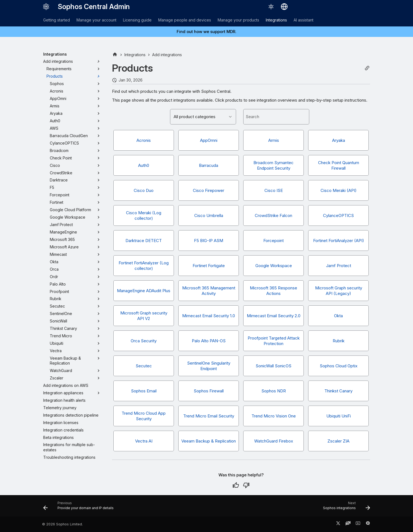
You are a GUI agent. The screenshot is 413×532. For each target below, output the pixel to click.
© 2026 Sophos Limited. (62, 524)
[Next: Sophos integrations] (345, 507)
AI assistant (303, 20)
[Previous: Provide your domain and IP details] (80, 507)
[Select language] (284, 7)
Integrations (276, 20)
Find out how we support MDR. (206, 32)
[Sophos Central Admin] (46, 7)
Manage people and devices (185, 20)
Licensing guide (137, 20)
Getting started (57, 20)
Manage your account (96, 20)
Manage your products (238, 20)
